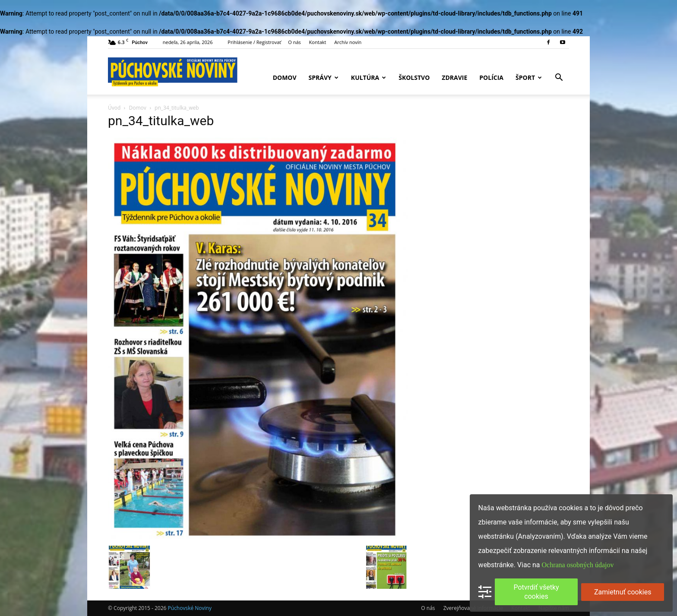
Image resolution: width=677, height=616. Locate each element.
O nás (294, 42)
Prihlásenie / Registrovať (254, 42)
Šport (529, 77)
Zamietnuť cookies (623, 592)
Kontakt (318, 42)
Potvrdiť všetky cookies (536, 592)
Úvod (114, 108)
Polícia (491, 77)
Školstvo (414, 77)
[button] (559, 78)
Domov (285, 77)
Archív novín (348, 42)
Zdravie (454, 77)
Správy (324, 77)
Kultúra (369, 77)
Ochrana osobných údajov (578, 565)
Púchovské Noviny (190, 608)
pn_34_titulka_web (161, 121)
